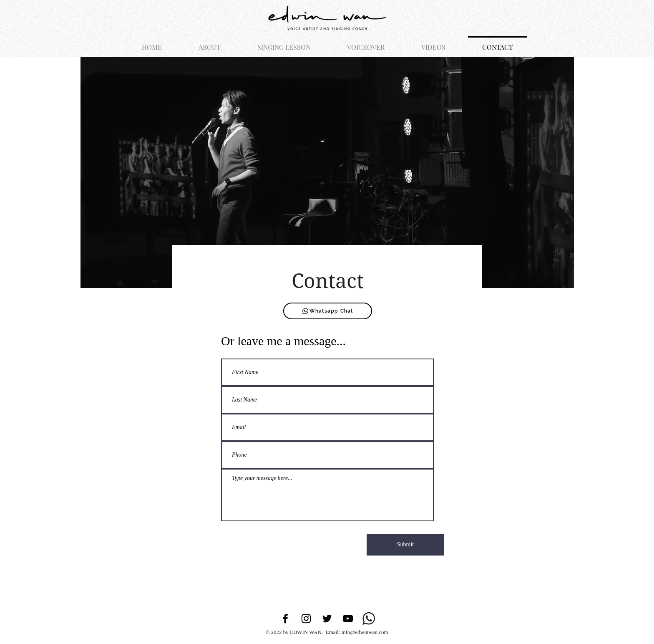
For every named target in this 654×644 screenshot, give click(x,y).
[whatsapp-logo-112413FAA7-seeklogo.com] (369, 619)
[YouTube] (348, 619)
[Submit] (405, 545)
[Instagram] (306, 619)
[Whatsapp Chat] (328, 311)
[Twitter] (327, 619)
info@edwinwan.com (365, 632)
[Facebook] (285, 619)
